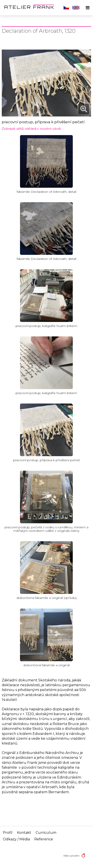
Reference (44, 839)
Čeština (66, 8)
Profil (8, 833)
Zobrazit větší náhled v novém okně (31, 129)
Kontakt (24, 833)
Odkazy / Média (16, 839)
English (76, 8)
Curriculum (46, 833)
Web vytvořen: (72, 856)
